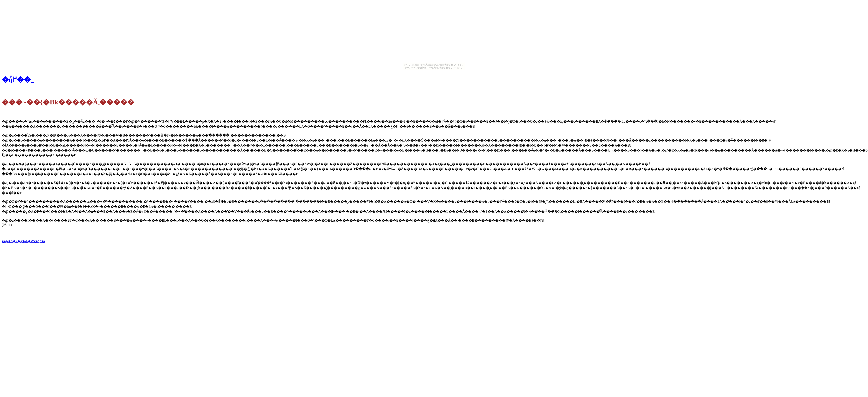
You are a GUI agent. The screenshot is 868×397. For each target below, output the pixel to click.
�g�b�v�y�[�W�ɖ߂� (23, 241)
